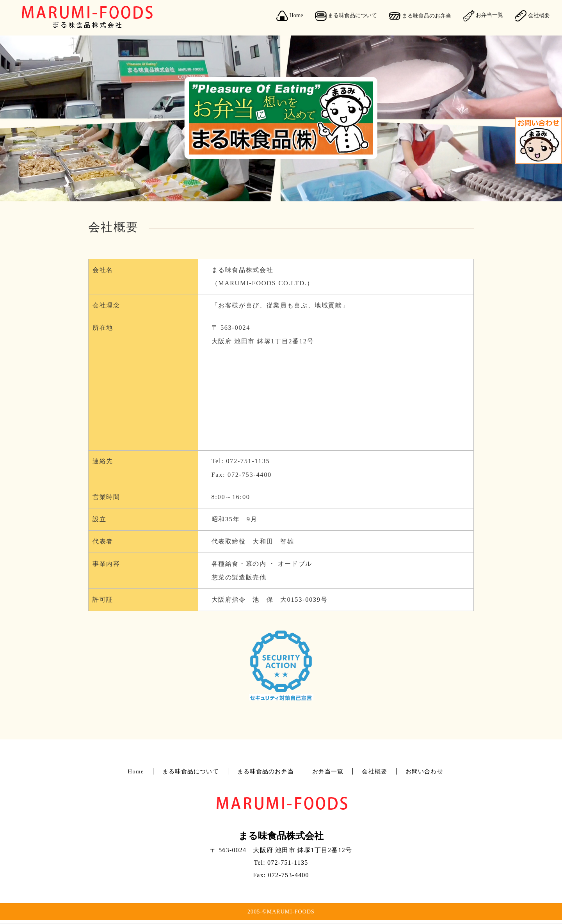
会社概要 (532, 16)
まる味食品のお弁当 (420, 16)
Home (290, 16)
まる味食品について (346, 16)
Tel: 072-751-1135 (242, 461)
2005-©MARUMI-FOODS (281, 912)
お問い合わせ (424, 771)
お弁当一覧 (483, 16)
